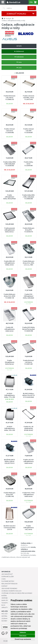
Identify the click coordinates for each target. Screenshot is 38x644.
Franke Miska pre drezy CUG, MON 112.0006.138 (9, 296)
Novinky (4, 621)
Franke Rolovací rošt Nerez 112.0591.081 (28, 362)
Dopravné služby (8, 577)
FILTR (19, 46)
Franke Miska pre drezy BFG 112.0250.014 (29, 230)
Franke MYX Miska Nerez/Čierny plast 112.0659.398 (29, 329)
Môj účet (5, 614)
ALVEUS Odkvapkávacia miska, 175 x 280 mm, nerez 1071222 (10, 397)
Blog (3, 605)
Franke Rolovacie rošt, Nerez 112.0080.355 (10, 98)
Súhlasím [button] (23, 632)
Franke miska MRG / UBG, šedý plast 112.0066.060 (28, 197)
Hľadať (32, 8)
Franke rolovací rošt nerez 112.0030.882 (9, 131)
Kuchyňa (9, 19)
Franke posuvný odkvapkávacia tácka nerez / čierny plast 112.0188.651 (10, 232)
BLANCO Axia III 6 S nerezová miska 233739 (9, 528)
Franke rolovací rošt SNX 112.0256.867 (29, 131)
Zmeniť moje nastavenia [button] (23, 639)
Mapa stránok (7, 600)
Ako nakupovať (7, 574)
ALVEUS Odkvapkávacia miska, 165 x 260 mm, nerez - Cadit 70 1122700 (9, 430)
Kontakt (4, 586)
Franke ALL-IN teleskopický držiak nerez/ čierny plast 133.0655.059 (28, 430)
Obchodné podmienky (9, 588)
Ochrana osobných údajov (12, 591)
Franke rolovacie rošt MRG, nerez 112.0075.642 (29, 98)
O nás (3, 579)
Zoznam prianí (7, 619)
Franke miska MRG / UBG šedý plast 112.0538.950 (10, 164)
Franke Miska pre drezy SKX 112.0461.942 (9, 495)
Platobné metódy (8, 581)
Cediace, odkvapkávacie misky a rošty (13, 21)
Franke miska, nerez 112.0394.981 (29, 164)
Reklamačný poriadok (9, 584)
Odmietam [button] (23, 636)
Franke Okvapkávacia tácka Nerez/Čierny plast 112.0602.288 (10, 364)
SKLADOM (20, 73)
